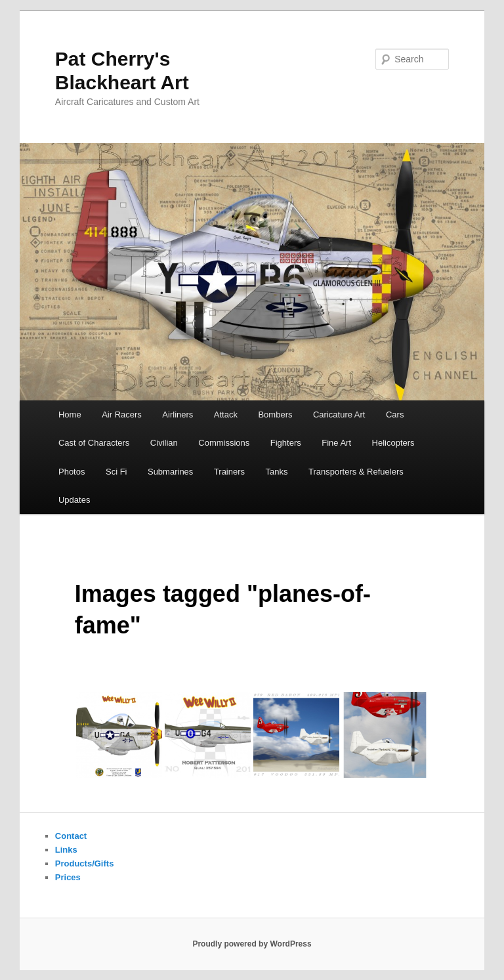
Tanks (277, 472)
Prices (68, 877)
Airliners (178, 415)
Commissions (224, 443)
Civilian (164, 443)
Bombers (275, 415)
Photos (72, 472)
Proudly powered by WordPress (252, 944)
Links (66, 850)
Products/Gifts (85, 863)
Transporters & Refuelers (356, 472)
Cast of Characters (94, 443)
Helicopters (393, 443)
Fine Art (336, 443)
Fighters (286, 443)
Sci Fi (116, 472)
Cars (395, 415)
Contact (71, 836)
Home (70, 415)
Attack (226, 415)
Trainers (229, 472)
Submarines (170, 472)
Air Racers (122, 415)
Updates (74, 500)
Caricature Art (339, 415)
